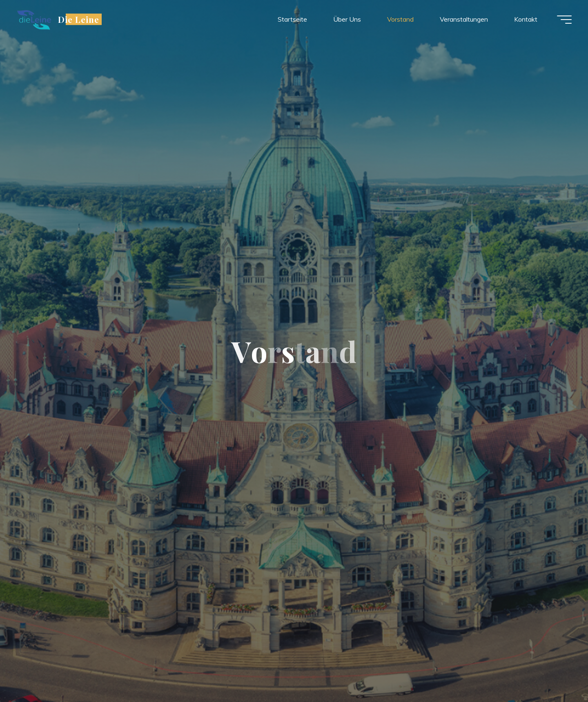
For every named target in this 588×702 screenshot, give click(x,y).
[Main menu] (564, 20)
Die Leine (79, 19)
